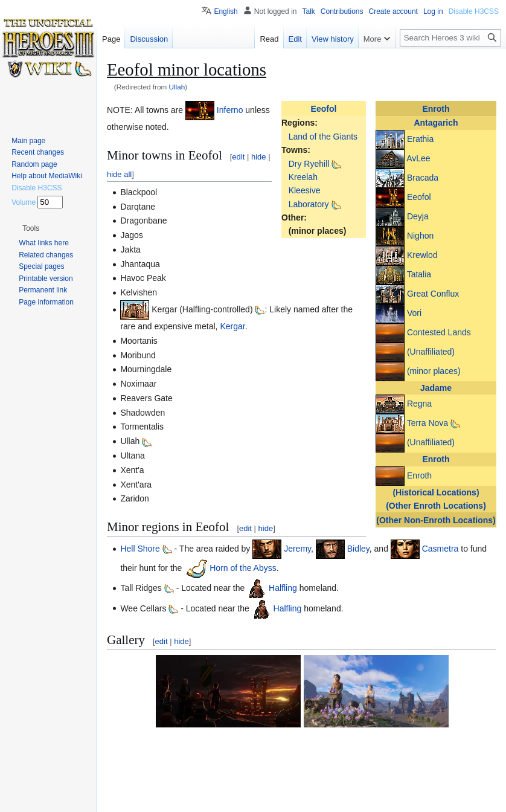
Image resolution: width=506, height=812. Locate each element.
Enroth (436, 109)
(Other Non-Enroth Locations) (436, 520)
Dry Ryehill (309, 164)
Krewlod (422, 254)
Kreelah (303, 177)
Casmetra (440, 549)
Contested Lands (439, 332)
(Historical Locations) (436, 492)
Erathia (420, 138)
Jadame (436, 388)
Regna (419, 404)
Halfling (283, 588)
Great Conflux (433, 293)
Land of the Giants (323, 137)
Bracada (423, 177)
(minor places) (434, 370)
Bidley (358, 549)
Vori (414, 312)
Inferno (230, 110)
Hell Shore (140, 549)
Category (128, 772)
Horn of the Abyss (243, 568)
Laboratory (309, 204)
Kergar (232, 326)
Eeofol (419, 196)
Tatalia (419, 274)
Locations (170, 772)
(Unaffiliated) (431, 351)
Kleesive (305, 190)
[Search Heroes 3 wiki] (450, 38)
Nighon (420, 235)
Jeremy (297, 549)
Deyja (418, 216)
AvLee (418, 158)
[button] (207, 702)
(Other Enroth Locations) (436, 506)
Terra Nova (428, 423)
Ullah (177, 87)
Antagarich (436, 123)
